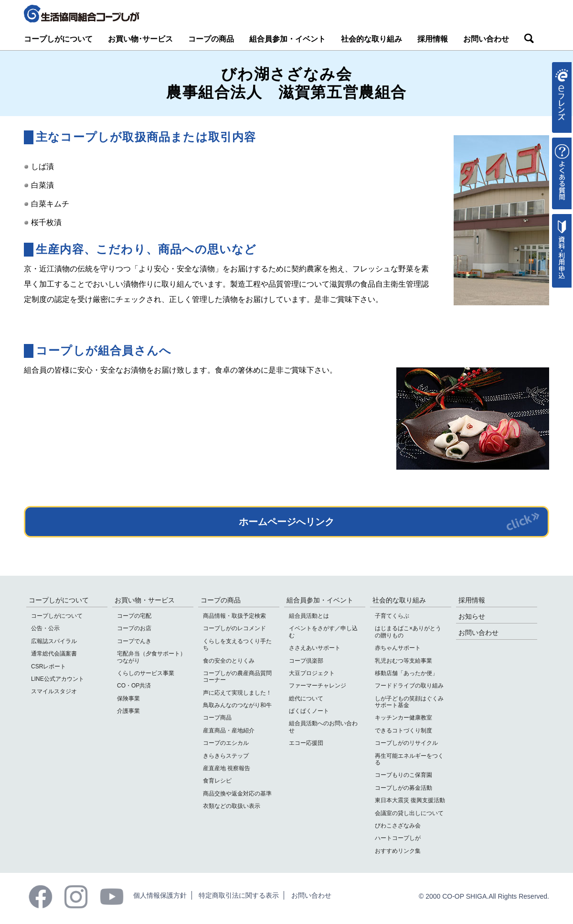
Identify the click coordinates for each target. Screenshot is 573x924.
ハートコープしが (398, 838)
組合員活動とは (309, 616)
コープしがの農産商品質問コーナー (237, 677)
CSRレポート (48, 666)
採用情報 (433, 39)
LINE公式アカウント (58, 679)
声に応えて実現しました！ (237, 693)
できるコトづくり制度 (403, 731)
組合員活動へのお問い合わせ (323, 727)
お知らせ (472, 616)
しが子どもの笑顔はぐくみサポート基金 (409, 702)
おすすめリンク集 (398, 851)
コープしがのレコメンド (234, 628)
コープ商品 (217, 718)
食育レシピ (217, 781)
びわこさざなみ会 (398, 826)
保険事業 (128, 698)
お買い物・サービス (145, 600)
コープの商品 (211, 39)
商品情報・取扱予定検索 (234, 616)
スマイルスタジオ (54, 691)
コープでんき (134, 641)
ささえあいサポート (315, 648)
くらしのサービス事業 (146, 673)
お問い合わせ (486, 39)
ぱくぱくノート (309, 711)
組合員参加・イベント (287, 39)
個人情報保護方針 (160, 895)
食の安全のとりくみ (229, 661)
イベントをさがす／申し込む (323, 632)
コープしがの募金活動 (403, 788)
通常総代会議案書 (54, 654)
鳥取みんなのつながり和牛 (237, 705)
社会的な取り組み (371, 39)
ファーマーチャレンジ (318, 686)
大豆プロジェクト (312, 673)
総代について (306, 698)
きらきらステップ (226, 756)
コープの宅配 (134, 616)
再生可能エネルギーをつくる (409, 759)
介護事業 (128, 711)
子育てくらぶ (392, 616)
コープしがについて (58, 39)
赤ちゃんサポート (398, 648)
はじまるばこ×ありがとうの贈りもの (408, 632)
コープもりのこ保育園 (403, 775)
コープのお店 (134, 628)
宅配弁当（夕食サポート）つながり (151, 657)
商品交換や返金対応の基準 (237, 794)
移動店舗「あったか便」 (406, 673)
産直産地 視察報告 (227, 768)
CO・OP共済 (134, 686)
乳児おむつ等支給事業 (403, 661)
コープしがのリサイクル (406, 743)
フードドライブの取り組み (409, 686)
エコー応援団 (306, 743)
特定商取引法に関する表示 (239, 895)
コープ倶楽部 (306, 661)
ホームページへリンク (286, 522)
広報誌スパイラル (54, 641)
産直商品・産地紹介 (229, 731)
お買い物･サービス (140, 39)
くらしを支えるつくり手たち (237, 645)
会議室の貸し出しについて (409, 813)
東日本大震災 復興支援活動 (410, 800)
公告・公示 (45, 628)
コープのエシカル (226, 743)
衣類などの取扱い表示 (232, 806)
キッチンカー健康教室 (403, 718)
